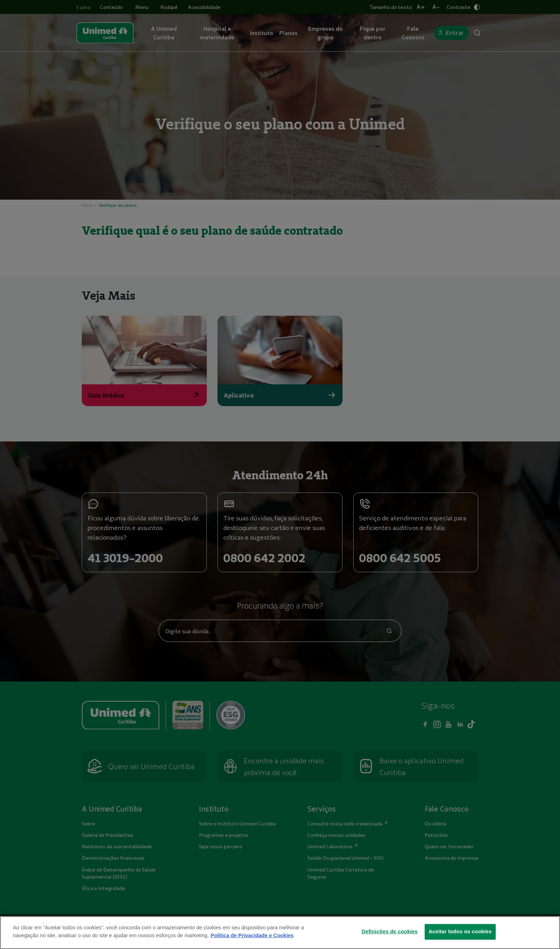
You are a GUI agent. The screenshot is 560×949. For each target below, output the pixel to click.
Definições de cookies (390, 931)
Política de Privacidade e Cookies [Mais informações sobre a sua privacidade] (252, 935)
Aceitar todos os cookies (460, 931)
